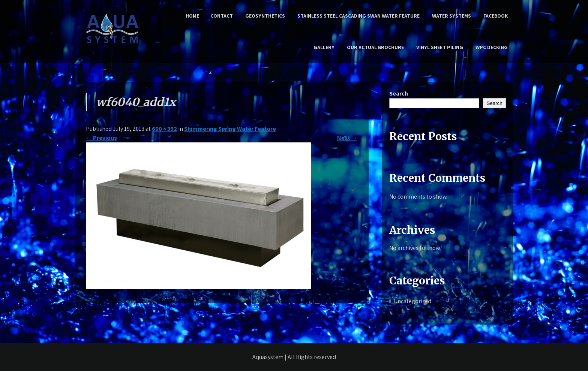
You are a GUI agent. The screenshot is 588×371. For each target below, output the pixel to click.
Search (399, 93)
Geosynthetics (265, 16)
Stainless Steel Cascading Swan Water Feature (358, 16)
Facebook (496, 16)
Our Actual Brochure (375, 47)
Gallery (324, 47)
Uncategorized (412, 301)
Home (192, 16)
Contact (222, 16)
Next (347, 138)
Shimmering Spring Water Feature (230, 129)
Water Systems (451, 16)
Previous (101, 138)
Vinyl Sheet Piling (440, 47)
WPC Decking (492, 47)
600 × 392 (164, 129)
